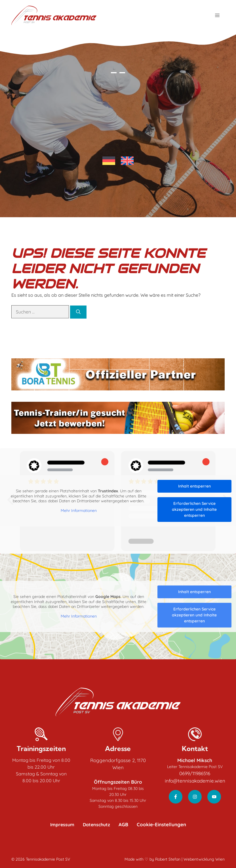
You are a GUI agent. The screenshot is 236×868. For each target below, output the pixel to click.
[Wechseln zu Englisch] (127, 161)
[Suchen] (78, 312)
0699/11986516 (195, 773)
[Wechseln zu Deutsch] (109, 161)
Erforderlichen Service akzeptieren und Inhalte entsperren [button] (194, 509)
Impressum (62, 825)
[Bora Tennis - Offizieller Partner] (118, 374)
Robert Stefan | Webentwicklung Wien (190, 859)
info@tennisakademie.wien (195, 781)
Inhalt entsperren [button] (194, 486)
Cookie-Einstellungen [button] (161, 824)
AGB (123, 824)
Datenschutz (96, 825)
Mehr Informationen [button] (79, 510)
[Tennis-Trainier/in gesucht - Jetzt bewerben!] (118, 418)
